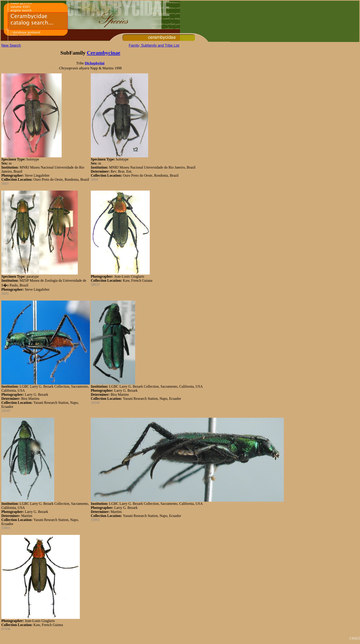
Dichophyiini (95, 63)
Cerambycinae (103, 53)
